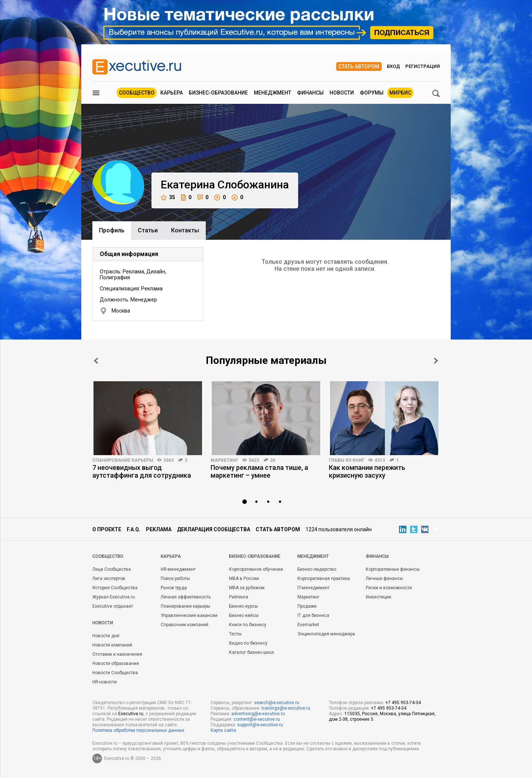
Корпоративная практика (324, 579)
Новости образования (116, 663)
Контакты (185, 230)
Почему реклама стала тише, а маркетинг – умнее (259, 471)
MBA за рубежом (247, 588)
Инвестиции (378, 597)
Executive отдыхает (113, 606)
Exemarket (308, 625)
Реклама (159, 529)
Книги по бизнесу (248, 625)
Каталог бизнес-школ (252, 652)
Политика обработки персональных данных (138, 730)
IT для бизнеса (313, 615)
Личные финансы (384, 579)
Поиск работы (175, 579)
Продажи (307, 606)
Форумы (372, 93)
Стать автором (359, 66)
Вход (393, 66)
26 (273, 460)
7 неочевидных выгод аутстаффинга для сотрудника (142, 471)
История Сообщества (115, 588)
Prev (96, 361)
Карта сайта (223, 730)
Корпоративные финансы (393, 569)
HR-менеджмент (178, 569)
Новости (342, 93)
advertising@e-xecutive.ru (258, 714)
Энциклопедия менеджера (326, 634)
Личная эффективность (186, 597)
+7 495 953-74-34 (403, 703)
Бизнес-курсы (243, 606)
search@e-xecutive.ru (277, 703)
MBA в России (244, 579)
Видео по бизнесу (248, 643)
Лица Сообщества (112, 569)
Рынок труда (174, 588)
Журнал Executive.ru (114, 597)
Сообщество (137, 93)
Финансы (310, 93)
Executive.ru (131, 714)
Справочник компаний (185, 625)
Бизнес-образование (218, 93)
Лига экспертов (109, 579)
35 (168, 197)
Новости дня (106, 636)
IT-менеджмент (313, 588)
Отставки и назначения (117, 654)
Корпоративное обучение (256, 569)
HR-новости (105, 682)
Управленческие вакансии (189, 615)
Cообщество (108, 556)
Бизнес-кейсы (244, 615)
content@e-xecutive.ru (257, 719)
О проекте (107, 529)
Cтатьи (148, 230)
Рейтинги (239, 597)
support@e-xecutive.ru (260, 725)
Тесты (235, 634)
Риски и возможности (389, 588)
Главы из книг (347, 460)
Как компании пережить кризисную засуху (367, 471)
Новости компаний (112, 645)
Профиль (112, 230)
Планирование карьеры (123, 460)
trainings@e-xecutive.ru (286, 708)
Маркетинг (225, 460)
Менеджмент (272, 93)
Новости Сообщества (115, 673)
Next (436, 361)
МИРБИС (400, 93)
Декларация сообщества (214, 529)
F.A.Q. (134, 529)
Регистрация (422, 66)
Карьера (172, 93)
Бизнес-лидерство (317, 569)
